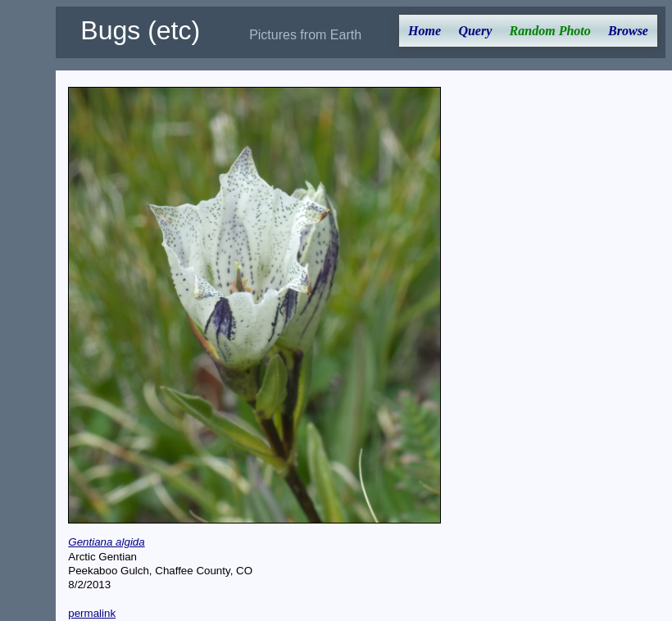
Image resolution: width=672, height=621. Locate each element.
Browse (628, 31)
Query (475, 31)
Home (425, 31)
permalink (92, 613)
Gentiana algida (106, 542)
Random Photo (550, 31)
